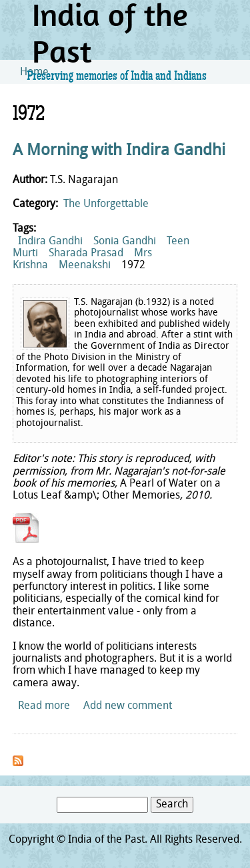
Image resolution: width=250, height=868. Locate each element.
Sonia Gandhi (125, 242)
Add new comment (128, 706)
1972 (133, 266)
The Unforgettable (106, 204)
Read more (44, 706)
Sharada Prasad (86, 254)
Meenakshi (85, 266)
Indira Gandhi (50, 242)
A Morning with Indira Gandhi (119, 151)
